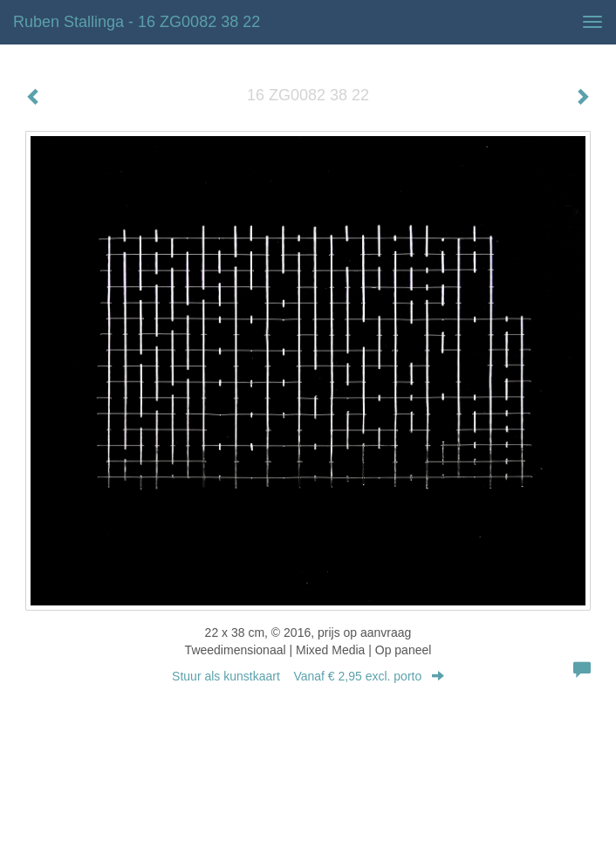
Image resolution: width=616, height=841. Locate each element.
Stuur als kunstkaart (308, 676)
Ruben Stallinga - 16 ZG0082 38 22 (137, 22)
